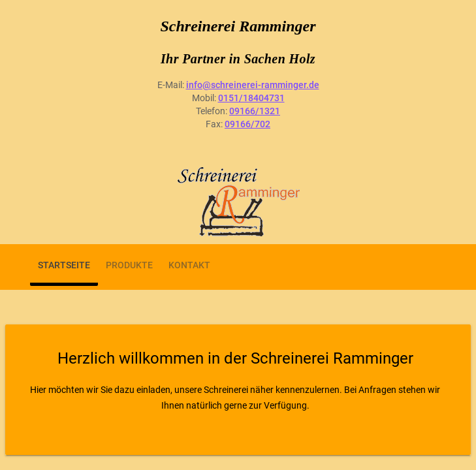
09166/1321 (255, 111)
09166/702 (247, 124)
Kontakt (189, 265)
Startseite (64, 265)
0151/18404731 (251, 98)
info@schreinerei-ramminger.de (253, 85)
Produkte (129, 265)
